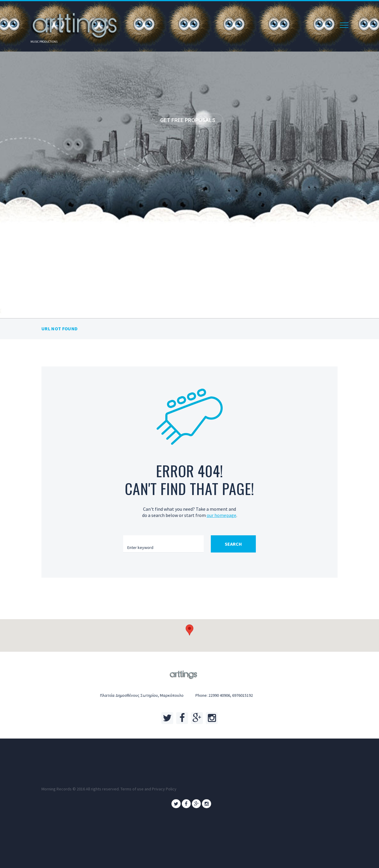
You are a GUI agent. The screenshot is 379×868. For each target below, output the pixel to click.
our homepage (221, 515)
